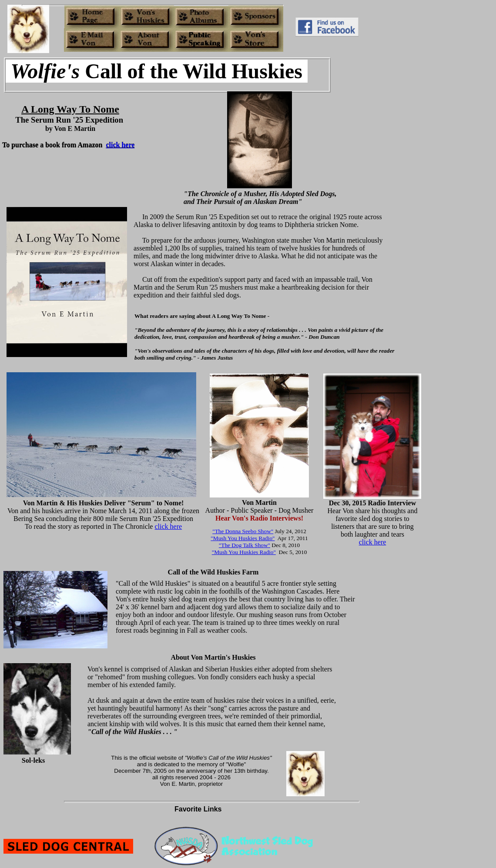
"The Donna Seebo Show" (243, 531)
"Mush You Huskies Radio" (243, 538)
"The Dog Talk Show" (245, 545)
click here (168, 526)
